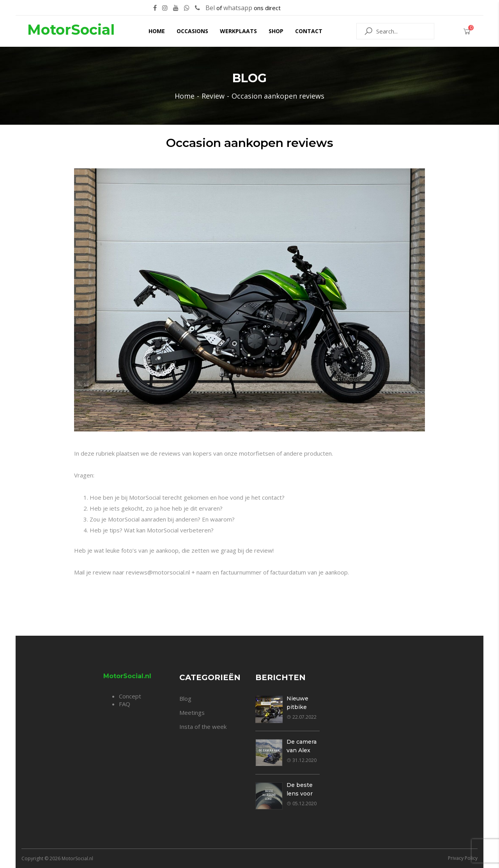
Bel (210, 8)
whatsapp (238, 8)
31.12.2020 (302, 760)
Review (213, 96)
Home (157, 31)
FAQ (125, 704)
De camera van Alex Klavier (302, 750)
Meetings (192, 712)
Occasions (192, 31)
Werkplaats (238, 31)
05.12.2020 (302, 803)
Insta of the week (203, 727)
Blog (185, 698)
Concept (130, 696)
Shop (276, 31)
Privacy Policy (463, 858)
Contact (309, 31)
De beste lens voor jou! (300, 794)
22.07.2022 (302, 717)
